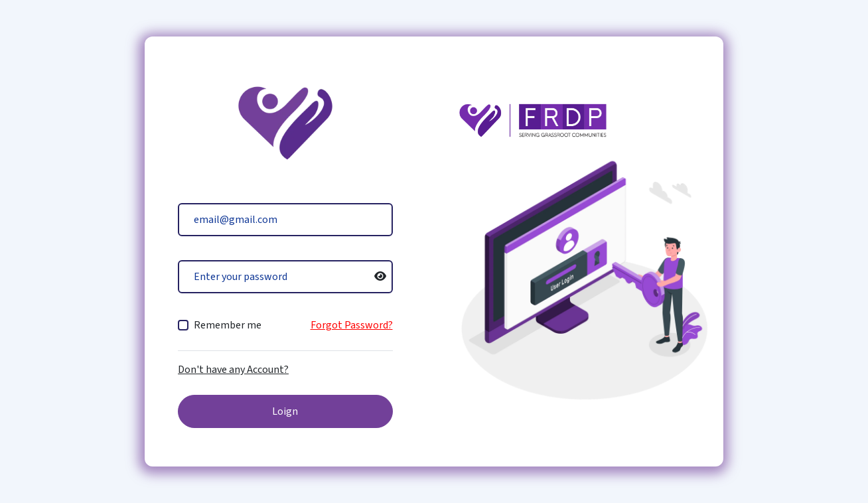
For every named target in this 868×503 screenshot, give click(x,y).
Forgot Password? (352, 325)
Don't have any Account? (233, 370)
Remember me (228, 325)
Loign (285, 411)
